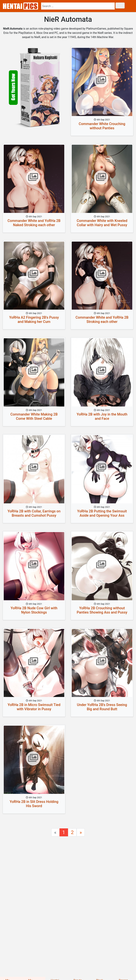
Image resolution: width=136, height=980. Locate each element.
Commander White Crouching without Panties (102, 126)
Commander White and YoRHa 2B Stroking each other (102, 320)
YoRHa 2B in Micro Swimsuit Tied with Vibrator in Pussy (34, 707)
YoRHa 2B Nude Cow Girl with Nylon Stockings (34, 610)
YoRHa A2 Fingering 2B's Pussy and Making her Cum (34, 320)
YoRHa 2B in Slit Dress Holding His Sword (34, 804)
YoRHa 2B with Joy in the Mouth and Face (102, 416)
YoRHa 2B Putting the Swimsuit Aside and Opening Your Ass (102, 513)
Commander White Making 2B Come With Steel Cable (34, 416)
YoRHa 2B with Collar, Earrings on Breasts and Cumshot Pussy (34, 513)
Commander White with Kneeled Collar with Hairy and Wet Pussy (102, 223)
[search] (78, 6)
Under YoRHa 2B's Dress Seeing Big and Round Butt (102, 707)
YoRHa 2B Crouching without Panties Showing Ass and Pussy (102, 610)
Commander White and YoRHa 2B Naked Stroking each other (34, 223)
